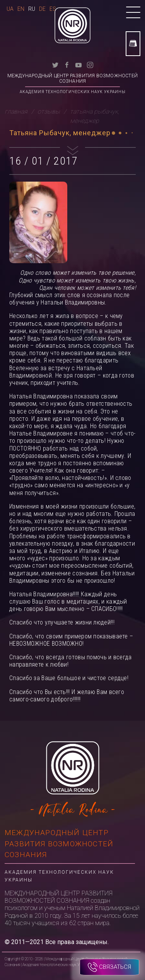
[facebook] (67, 64)
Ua (10, 9)
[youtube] (78, 64)
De (42, 9)
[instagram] (90, 64)
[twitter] (55, 64)
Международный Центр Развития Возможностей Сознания (72, 78)
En (21, 9)
